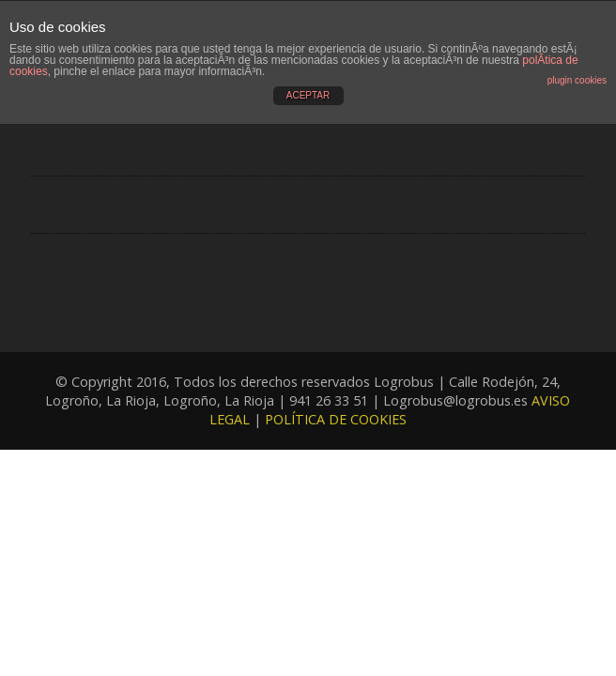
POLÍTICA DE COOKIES (336, 419)
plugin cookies (577, 80)
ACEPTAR (308, 95)
